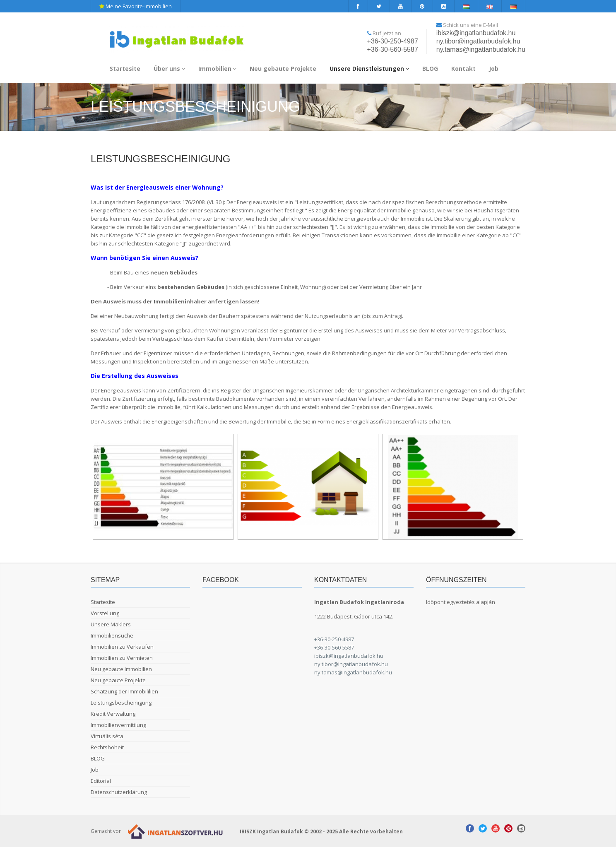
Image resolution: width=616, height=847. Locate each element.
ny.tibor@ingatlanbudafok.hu (478, 41)
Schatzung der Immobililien (124, 691)
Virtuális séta (107, 736)
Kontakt (463, 69)
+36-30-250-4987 (393, 41)
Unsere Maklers (111, 624)
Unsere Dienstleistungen (369, 69)
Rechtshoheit (107, 747)
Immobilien (217, 69)
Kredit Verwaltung (113, 714)
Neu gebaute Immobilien (121, 669)
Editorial (101, 781)
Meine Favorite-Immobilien (136, 6)
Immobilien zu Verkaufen (122, 647)
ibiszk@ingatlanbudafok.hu (476, 33)
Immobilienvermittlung (118, 725)
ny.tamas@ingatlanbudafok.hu (481, 49)
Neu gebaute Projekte (283, 69)
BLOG (430, 69)
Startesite (125, 69)
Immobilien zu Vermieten (122, 658)
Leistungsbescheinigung (121, 703)
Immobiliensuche (112, 635)
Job (494, 69)
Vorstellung (105, 613)
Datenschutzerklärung (119, 792)
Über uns (169, 69)
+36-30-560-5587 (393, 49)
